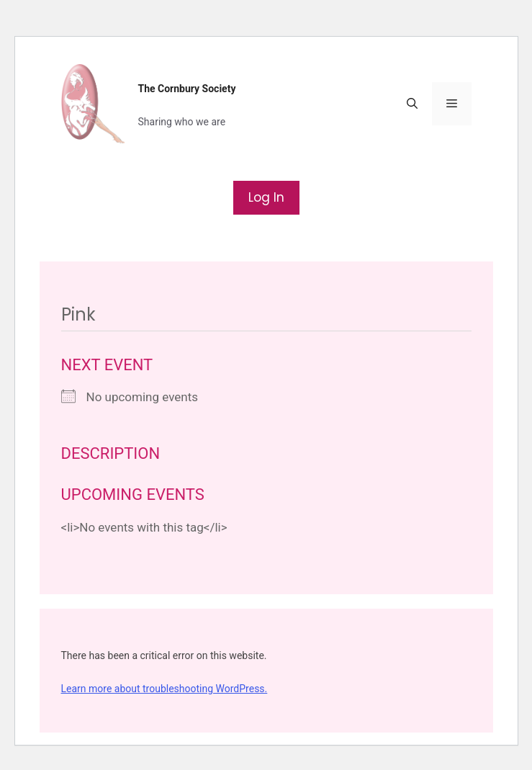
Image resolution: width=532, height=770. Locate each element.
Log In (266, 197)
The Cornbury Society (187, 89)
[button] (412, 104)
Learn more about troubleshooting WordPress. (164, 689)
